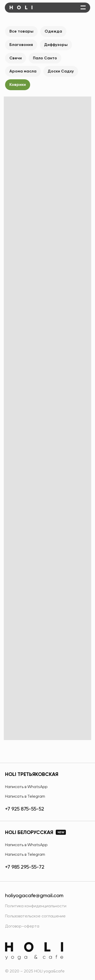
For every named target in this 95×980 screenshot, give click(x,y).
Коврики (18, 84)
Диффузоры (56, 45)
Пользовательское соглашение (35, 916)
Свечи (16, 58)
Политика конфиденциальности (36, 906)
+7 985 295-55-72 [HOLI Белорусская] (25, 867)
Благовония (21, 45)
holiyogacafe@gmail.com (34, 895)
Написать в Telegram (25, 796)
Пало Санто (45, 58)
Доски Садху (61, 71)
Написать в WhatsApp (26, 787)
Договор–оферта (22, 926)
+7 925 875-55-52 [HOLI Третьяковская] (25, 809)
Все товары (21, 31)
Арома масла (23, 71)
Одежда (53, 31)
